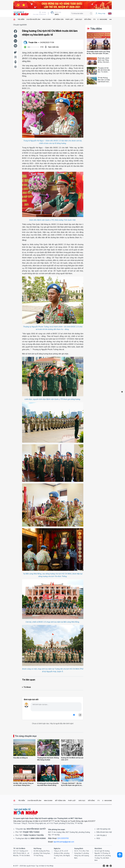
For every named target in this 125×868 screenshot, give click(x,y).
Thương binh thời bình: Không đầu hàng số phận (48, 759)
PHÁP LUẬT (69, 19)
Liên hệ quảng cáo (103, 829)
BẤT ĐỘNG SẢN (58, 19)
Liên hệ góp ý (102, 835)
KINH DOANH (47, 19)
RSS (98, 838)
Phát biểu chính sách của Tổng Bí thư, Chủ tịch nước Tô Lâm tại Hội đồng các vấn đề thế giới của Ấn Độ (98, 54)
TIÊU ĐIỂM (21, 19)
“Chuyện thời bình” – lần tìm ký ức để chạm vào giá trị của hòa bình (72, 785)
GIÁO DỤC (79, 19)
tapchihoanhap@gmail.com (64, 842)
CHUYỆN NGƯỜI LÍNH (33, 19)
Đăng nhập (100, 13)
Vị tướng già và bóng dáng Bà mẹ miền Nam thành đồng (48, 784)
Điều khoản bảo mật (104, 832)
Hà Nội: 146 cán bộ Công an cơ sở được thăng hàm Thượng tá (23, 785)
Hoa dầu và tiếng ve (20, 758)
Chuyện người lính (20, 25)
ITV (94, 19)
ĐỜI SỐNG (88, 19)
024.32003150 (63, 838)
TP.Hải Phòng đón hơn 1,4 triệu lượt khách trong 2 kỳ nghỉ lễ (104, 81)
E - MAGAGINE (102, 19)
